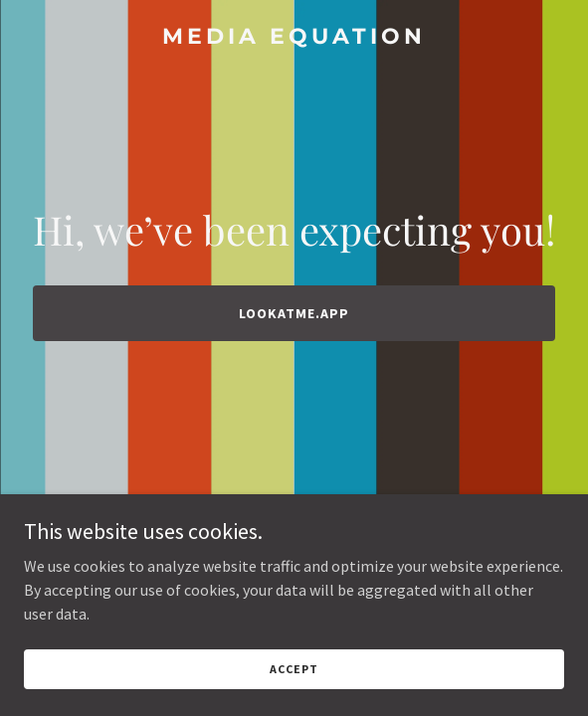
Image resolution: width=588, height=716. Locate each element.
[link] (294, 38)
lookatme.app (294, 313)
